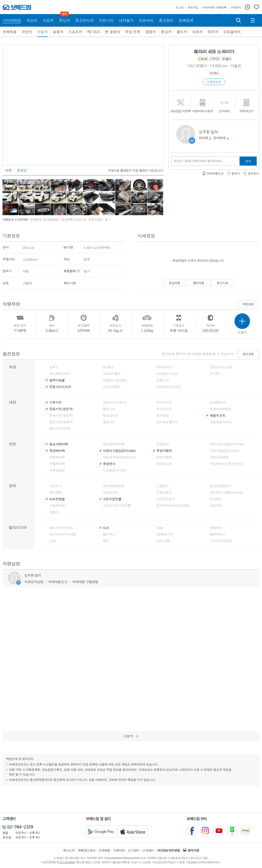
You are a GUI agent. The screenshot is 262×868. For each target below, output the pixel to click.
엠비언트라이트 (60, 429)
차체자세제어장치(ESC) (119, 457)
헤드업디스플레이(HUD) (227, 493)
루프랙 (214, 374)
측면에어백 (57, 451)
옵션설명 (248, 354)
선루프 (54, 367)
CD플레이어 (165, 534)
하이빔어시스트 (167, 374)
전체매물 (10, 32)
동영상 (22, 170)
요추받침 (163, 416)
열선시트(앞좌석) (61, 422)
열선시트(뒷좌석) (115, 402)
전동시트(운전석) (61, 409)
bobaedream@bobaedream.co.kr (128, 858)
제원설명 (248, 304)
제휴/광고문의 (87, 850)
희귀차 (213, 32)
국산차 (27, 32)
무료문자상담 (34, 582)
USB (52, 541)
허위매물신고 (58, 582)
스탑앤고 (163, 486)
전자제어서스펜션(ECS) (226, 464)
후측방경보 (57, 470)
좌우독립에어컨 (114, 486)
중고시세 (223, 283)
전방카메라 (164, 457)
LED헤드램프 (112, 374)
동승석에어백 (59, 444)
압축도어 (163, 380)
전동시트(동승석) (61, 416)
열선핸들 (55, 493)
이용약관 (119, 850)
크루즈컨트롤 (112, 499)
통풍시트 (109, 409)
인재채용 (104, 850)
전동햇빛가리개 (221, 422)
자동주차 (216, 506)
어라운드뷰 (164, 464)
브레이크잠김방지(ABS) (119, 451)
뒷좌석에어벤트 (221, 409)
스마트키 (55, 486)
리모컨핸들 (57, 499)
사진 (8, 170)
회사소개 (69, 850)
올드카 (182, 32)
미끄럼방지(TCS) (115, 470)
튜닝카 (166, 32)
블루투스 (109, 534)
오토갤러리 (232, 32)
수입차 (42, 32)
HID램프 (108, 367)
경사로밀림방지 (221, 486)
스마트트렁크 (166, 499)
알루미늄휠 (57, 380)
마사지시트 (164, 402)
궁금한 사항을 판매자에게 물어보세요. (198, 161)
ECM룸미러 (218, 402)
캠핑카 (151, 32)
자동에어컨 (57, 506)
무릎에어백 (57, 464)
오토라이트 (111, 493)
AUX (106, 528)
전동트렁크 (164, 493)
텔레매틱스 (217, 534)
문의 (248, 161)
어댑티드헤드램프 (115, 380)
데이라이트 (164, 367)
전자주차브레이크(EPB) (173, 506)
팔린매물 (199, 283)
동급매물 (174, 283)
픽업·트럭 (133, 32)
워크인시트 (164, 409)
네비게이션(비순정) (63, 534)
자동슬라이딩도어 (169, 387)
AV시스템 (163, 541)
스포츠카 (75, 32)
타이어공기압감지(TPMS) (227, 444)
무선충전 (216, 499)
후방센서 (109, 464)
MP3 (106, 541)
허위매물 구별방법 (85, 582)
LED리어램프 (112, 387)
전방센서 (163, 444)
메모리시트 (111, 416)
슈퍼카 (197, 32)
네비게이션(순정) (61, 528)
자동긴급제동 (219, 457)
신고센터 (134, 850)
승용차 (58, 32)
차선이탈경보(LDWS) (224, 451)
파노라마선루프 (60, 374)
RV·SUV (94, 32)
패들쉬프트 (217, 416)
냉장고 (54, 512)
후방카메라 (164, 451)
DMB (160, 528)
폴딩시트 (109, 422)
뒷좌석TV (216, 528)
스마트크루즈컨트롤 (117, 506)
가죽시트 (55, 402)
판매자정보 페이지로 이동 (192, 141)
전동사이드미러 (60, 387)
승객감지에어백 (114, 444)
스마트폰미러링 (221, 541)
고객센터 (148, 850)
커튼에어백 (57, 457)
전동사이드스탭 (221, 367)
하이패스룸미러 (167, 422)
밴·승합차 (113, 32)
